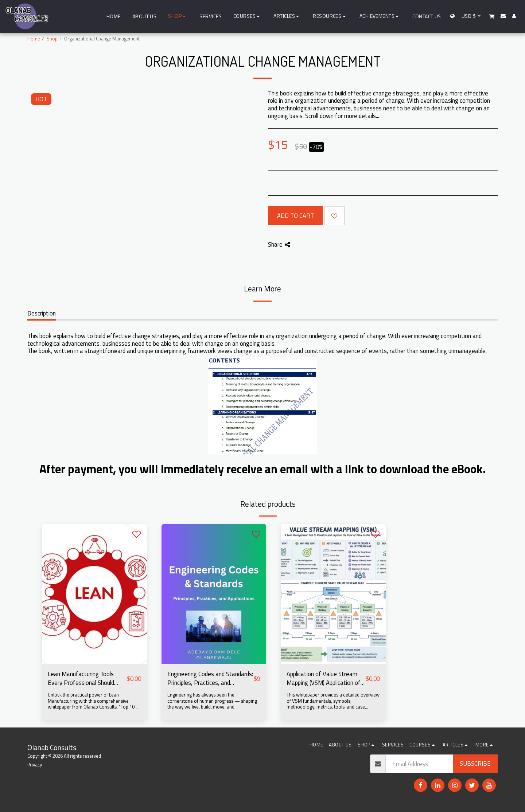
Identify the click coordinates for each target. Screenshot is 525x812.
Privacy (35, 765)
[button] (248, 16)
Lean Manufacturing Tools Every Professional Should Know (81, 679)
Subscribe (475, 763)
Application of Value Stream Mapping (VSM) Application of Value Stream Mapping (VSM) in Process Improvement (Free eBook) (325, 679)
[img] (94, 594)
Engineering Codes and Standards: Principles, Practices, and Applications (210, 679)
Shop (52, 39)
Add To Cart (295, 215)
